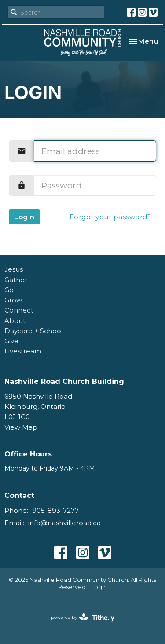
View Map (21, 427)
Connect (19, 310)
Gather (16, 280)
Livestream (23, 351)
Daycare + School (34, 331)
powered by (83, 617)
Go (9, 290)
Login (24, 217)
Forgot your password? (110, 217)
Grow (13, 300)
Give (11, 341)
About (15, 321)
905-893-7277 (55, 510)
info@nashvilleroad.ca (64, 523)
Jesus (14, 269)
